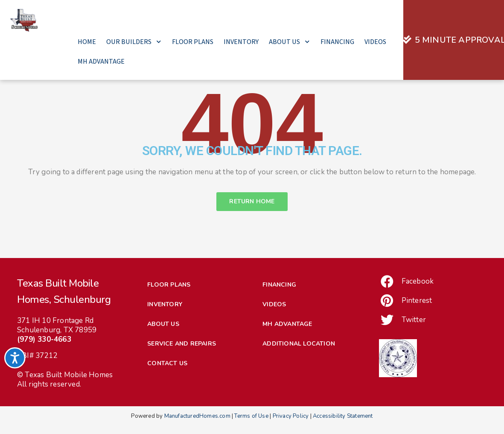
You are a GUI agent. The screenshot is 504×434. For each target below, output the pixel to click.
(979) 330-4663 (44, 353)
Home (87, 42)
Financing (337, 42)
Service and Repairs (182, 358)
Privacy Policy (291, 430)
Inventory (241, 42)
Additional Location (299, 358)
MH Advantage (101, 61)
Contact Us (167, 377)
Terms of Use (251, 430)
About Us (290, 42)
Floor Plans (193, 42)
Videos (375, 42)
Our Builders (134, 42)
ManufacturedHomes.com (197, 430)
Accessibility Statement (343, 430)
